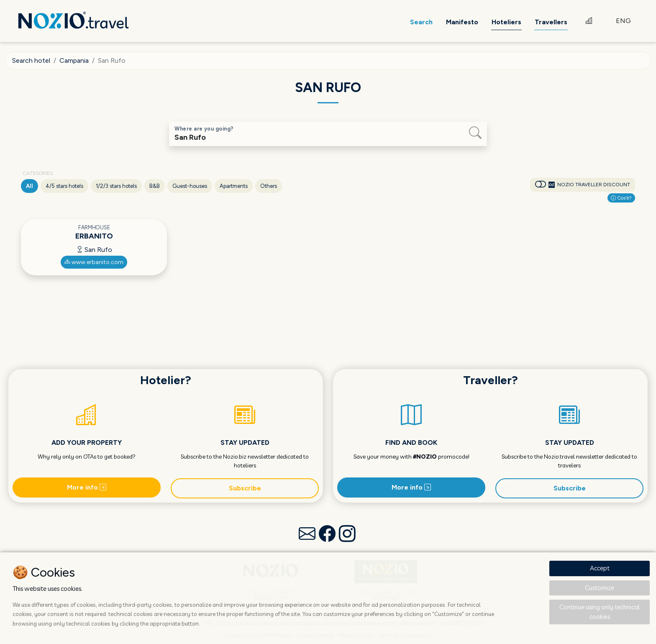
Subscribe (245, 488)
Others (269, 186)
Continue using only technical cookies (600, 612)
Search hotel (31, 60)
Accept (600, 568)
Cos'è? (621, 198)
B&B (155, 186)
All (29, 186)
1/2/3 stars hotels (116, 186)
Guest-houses (190, 186)
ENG (623, 21)
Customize (600, 588)
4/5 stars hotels (64, 186)
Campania (74, 60)
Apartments (234, 186)
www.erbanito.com (94, 262)
